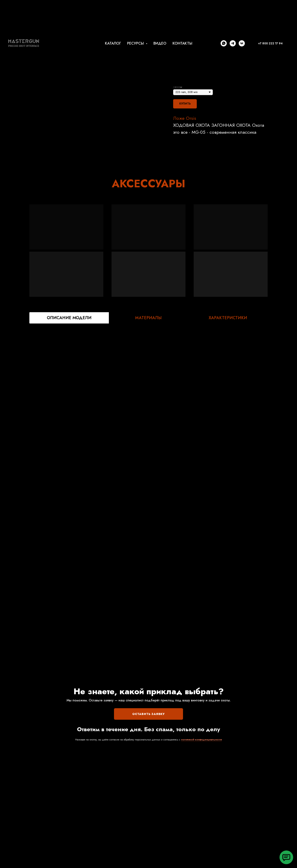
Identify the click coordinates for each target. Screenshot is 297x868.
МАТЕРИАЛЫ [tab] (148, 318)
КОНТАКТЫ (182, 43)
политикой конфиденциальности (201, 740)
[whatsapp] (224, 43)
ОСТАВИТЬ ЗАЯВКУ (148, 714)
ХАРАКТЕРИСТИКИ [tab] (228, 318)
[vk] (242, 43)
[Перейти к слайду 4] (103, 151)
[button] (286, 857)
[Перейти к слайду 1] (92, 151)
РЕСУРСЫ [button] (136, 43)
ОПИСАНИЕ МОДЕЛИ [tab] (69, 318)
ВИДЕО (160, 43)
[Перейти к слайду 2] (95, 151)
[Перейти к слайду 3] (99, 151)
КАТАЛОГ (113, 43)
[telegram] (233, 43)
